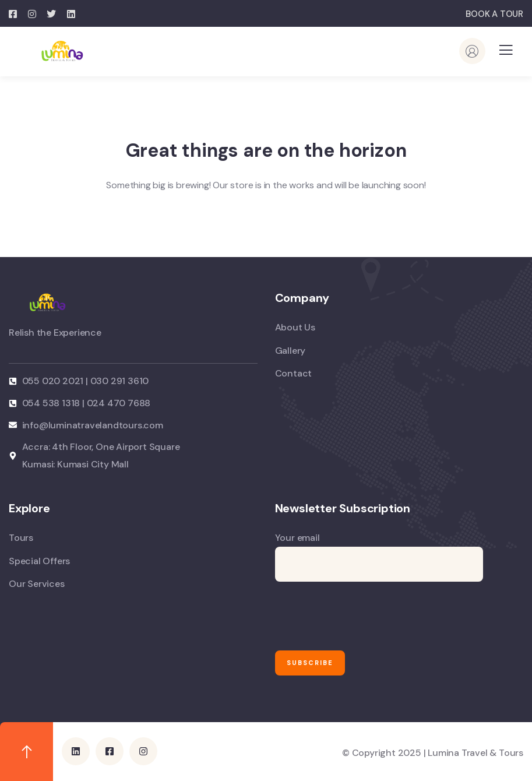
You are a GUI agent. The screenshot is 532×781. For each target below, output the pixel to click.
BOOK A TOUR (494, 14)
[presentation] (364, 616)
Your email (379, 557)
